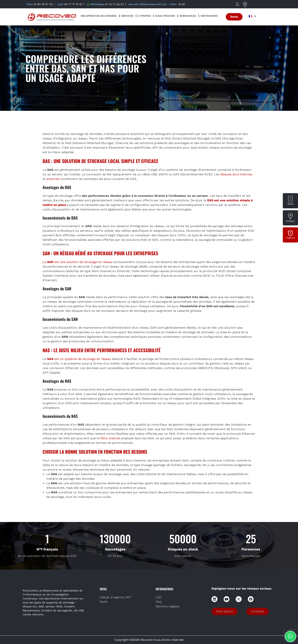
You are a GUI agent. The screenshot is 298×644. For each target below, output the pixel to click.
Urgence (290, 238)
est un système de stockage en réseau (79, 359)
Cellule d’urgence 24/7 (115, 597)
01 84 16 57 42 (43, 4)
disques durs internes (236, 174)
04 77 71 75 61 (73, 4)
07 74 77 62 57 (114, 4)
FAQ (159, 602)
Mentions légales (168, 606)
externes (53, 179)
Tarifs (104, 602)
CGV (159, 597)
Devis (290, 204)
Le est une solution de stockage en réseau (78, 262)
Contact (290, 221)
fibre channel (110, 438)
